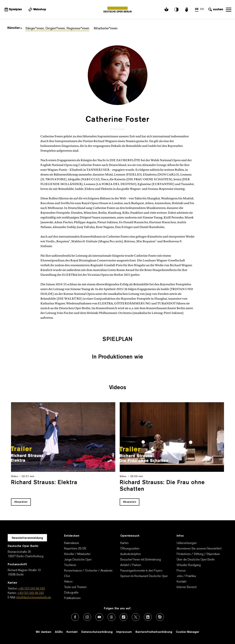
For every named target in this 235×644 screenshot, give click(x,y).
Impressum (124, 632)
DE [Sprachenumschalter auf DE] (197, 9)
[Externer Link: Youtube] (99, 617)
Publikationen (72, 598)
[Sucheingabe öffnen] (215, 10)
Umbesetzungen (187, 543)
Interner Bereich (187, 587)
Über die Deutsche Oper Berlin (196, 560)
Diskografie (71, 593)
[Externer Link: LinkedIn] (148, 617)
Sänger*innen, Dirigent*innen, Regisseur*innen (57, 29)
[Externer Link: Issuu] (160, 617)
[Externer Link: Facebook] (75, 617)
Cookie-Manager (188, 632)
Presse (181, 571)
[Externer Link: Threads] (111, 617)
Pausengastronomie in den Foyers (141, 571)
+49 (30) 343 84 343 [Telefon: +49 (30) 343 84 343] (31, 589)
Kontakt (181, 582)
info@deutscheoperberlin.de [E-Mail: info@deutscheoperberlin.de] (34, 598)
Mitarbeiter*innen (106, 29)
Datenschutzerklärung (97, 632)
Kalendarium (72, 543)
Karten (124, 543)
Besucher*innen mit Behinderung (141, 560)
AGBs (59, 632)
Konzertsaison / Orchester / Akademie (88, 571)
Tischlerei (70, 565)
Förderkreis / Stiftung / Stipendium (198, 554)
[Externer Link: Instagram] (87, 617)
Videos (68, 582)
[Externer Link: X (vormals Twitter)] (136, 617)
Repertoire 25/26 (75, 549)
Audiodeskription (131, 554)
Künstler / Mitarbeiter (77, 554)
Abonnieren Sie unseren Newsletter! (199, 549)
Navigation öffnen (229, 10)
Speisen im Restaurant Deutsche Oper (144, 576)
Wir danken (44, 632)
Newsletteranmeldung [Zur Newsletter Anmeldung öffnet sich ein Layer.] (27, 538)
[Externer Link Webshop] (37, 10)
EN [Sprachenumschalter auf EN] (202, 9)
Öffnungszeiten (130, 549)
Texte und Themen (75, 587)
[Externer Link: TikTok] (124, 617)
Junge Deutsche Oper (78, 560)
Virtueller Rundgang (189, 565)
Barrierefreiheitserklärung (154, 632)
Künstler (15, 28)
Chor (67, 576)
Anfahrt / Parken (131, 565)
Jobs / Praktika (186, 576)
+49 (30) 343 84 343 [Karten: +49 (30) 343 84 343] (31, 593)
